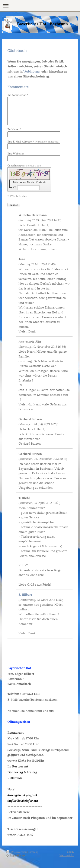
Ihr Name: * (14, 129)
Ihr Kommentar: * (18, 95)
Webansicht (67, 855)
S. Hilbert (25, 595)
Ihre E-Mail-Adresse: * (33, 141)
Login (70, 851)
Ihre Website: (16, 153)
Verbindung (32, 71)
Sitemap (33, 852)
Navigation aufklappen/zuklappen (40, 6)
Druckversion (17, 852)
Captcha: (24, 165)
